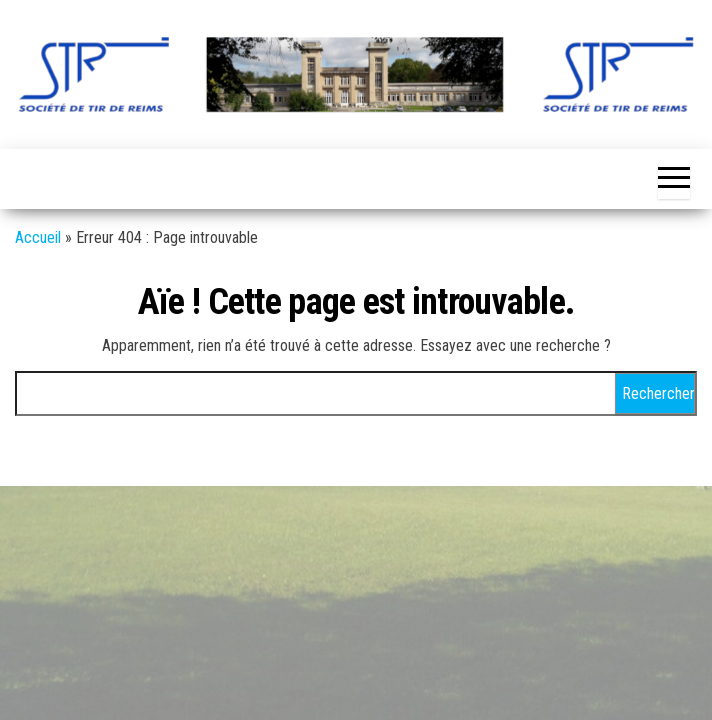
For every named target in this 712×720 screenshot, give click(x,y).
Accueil (38, 237)
